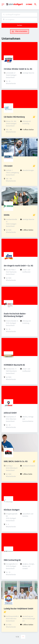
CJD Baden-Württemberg (14, 117)
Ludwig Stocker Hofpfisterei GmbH (18, 609)
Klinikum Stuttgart (12, 510)
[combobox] (19, 15)
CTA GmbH (8, 166)
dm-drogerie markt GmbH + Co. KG (18, 266)
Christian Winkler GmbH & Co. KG (18, 69)
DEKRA (7, 215)
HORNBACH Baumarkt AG (14, 365)
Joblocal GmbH (10, 413)
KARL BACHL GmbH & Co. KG (16, 461)
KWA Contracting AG (12, 560)
